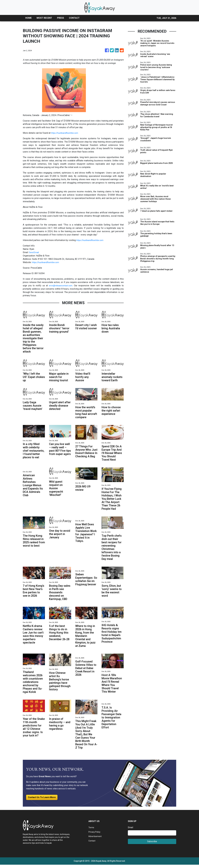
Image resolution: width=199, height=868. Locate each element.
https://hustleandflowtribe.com (66, 133)
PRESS (61, 18)
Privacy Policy (95, 835)
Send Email (34, 252)
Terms (91, 831)
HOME (28, 18)
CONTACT (74, 18)
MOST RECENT (44, 18)
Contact (92, 844)
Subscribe (152, 845)
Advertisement (96, 840)
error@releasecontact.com (61, 286)
